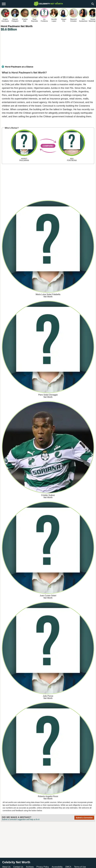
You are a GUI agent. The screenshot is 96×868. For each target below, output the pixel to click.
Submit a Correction (84, 818)
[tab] (48, 68)
